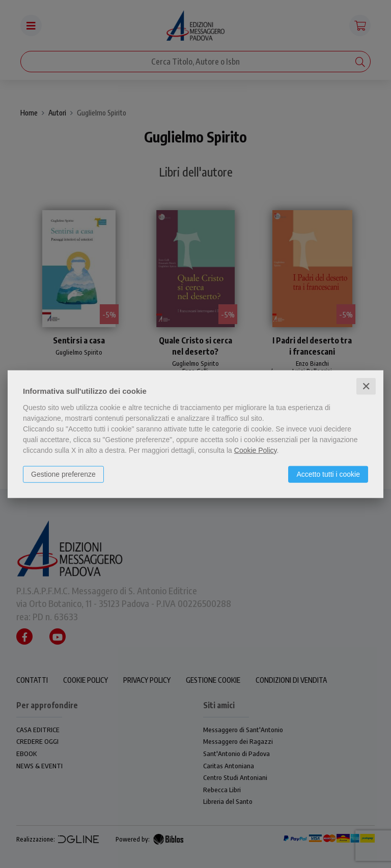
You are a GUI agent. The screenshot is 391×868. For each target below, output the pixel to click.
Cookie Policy (256, 450)
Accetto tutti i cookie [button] (328, 474)
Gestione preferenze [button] (63, 474)
